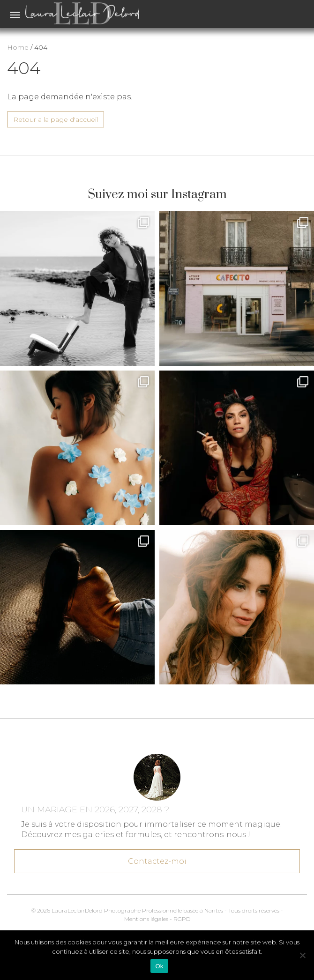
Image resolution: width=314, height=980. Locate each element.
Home (18, 47)
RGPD (182, 919)
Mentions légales (146, 919)
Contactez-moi (157, 860)
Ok (159, 966)
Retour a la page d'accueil (56, 119)
